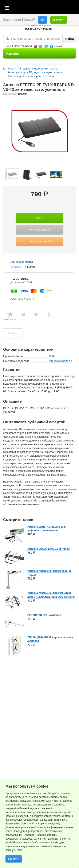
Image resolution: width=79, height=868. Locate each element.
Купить (39, 218)
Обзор (12, 333)
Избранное (56, 8)
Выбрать (59, 20)
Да (43, 20)
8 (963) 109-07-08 (22, 46)
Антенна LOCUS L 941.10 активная (49, 549)
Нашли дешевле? (39, 241)
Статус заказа (67, 8)
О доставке (16, 299)
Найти (70, 39)
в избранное (10, 319)
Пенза (29, 262)
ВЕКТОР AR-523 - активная (44, 615)
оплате (30, 299)
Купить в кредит (39, 229)
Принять (14, 859)
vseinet (58, 46)
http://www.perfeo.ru (61, 361)
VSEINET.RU (38, 27)
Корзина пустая (44, 8)
